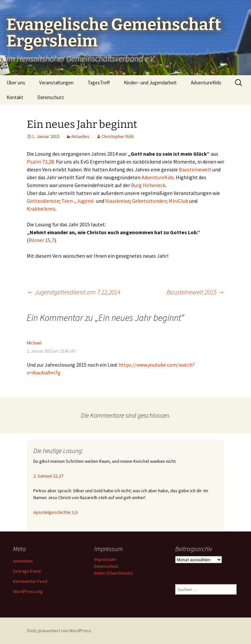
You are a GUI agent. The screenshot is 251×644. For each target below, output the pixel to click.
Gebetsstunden (149, 201)
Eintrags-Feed (27, 571)
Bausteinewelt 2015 (195, 292)
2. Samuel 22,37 (48, 476)
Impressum (105, 559)
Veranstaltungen (56, 83)
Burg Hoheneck (148, 185)
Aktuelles (80, 136)
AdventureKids (206, 83)
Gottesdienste (43, 201)
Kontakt (15, 97)
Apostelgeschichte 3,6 (55, 512)
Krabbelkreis (41, 209)
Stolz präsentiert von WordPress (59, 631)
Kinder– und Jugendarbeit (150, 83)
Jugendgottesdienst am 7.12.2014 (74, 292)
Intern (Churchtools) (113, 573)
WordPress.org (28, 591)
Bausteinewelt (195, 169)
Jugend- (86, 201)
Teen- (68, 201)
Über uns (16, 83)
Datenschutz (51, 97)
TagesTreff (99, 83)
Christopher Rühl (117, 136)
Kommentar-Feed (30, 581)
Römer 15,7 (42, 240)
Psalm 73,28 (40, 162)
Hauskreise (117, 201)
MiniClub (178, 201)
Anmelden (23, 561)
